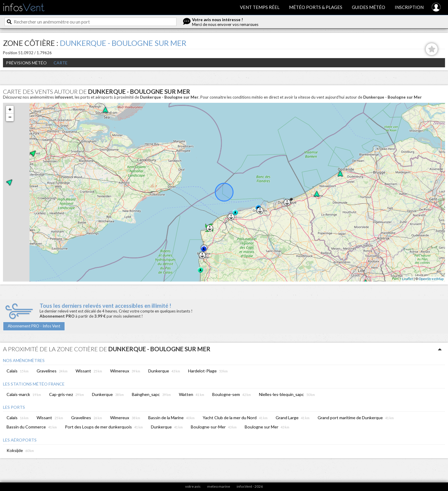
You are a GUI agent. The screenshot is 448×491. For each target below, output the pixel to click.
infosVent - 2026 (250, 486)
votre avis (193, 486)
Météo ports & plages (316, 7)
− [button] (10, 117)
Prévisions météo (26, 63)
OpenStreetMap (431, 279)
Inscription (409, 7)
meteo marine (219, 486)
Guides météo (369, 7)
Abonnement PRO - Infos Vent (34, 326)
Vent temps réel (260, 7)
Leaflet (408, 279)
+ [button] (10, 110)
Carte (61, 63)
